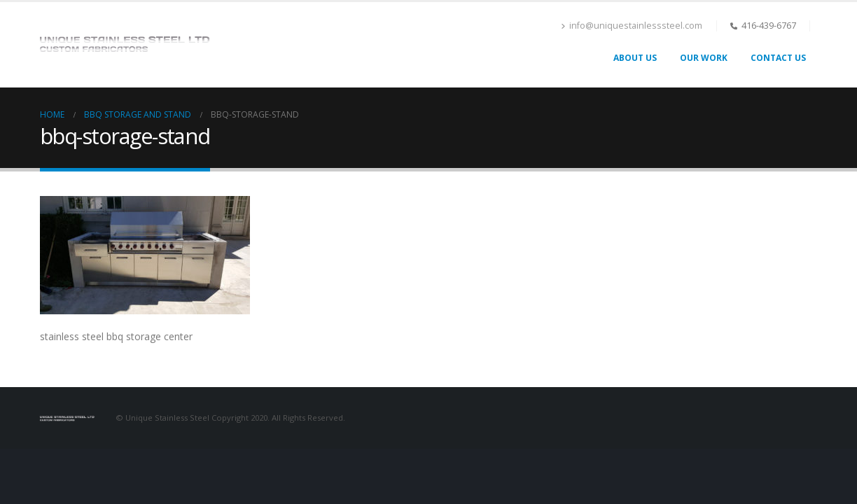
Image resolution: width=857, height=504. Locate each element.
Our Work (704, 58)
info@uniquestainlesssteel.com (632, 26)
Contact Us (778, 58)
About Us (635, 58)
